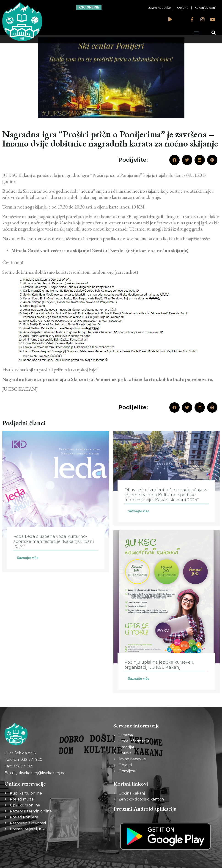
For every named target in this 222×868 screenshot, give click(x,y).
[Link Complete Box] (56, 502)
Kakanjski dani (205, 8)
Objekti (183, 8)
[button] (196, 32)
